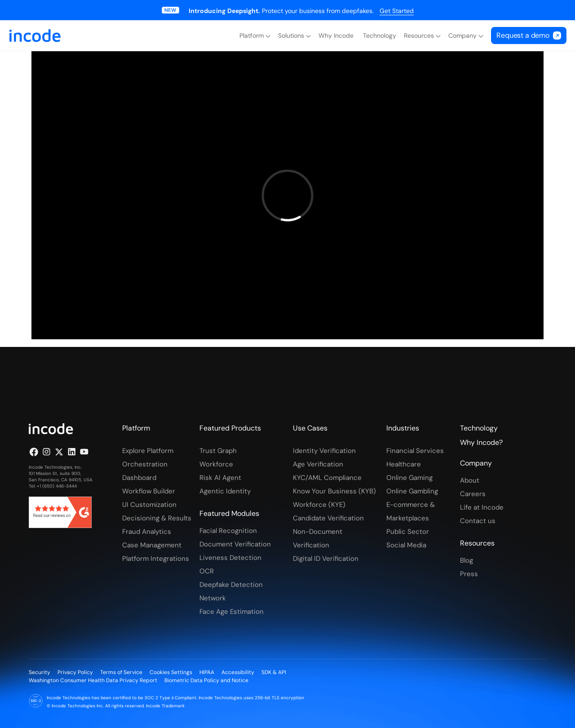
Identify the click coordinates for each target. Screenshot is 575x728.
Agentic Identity (225, 491)
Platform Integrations (156, 559)
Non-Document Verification (318, 538)
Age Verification (318, 464)
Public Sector (408, 532)
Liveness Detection (230, 558)
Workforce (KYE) (319, 505)
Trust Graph (218, 451)
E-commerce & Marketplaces (411, 511)
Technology (380, 36)
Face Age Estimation (232, 612)
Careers (473, 494)
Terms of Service (121, 672)
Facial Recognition (228, 531)
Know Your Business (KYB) (334, 491)
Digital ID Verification (326, 559)
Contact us (478, 521)
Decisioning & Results (157, 518)
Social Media (406, 545)
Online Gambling (412, 491)
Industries (403, 428)
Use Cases (310, 428)
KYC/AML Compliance (327, 478)
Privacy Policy (75, 672)
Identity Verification (324, 451)
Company (462, 36)
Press (469, 574)
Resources (419, 36)
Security (40, 672)
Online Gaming (409, 478)
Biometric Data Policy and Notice (206, 680)
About (470, 480)
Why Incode (337, 36)
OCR (207, 571)
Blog (467, 560)
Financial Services (415, 451)
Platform (252, 36)
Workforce (216, 464)
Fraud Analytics (147, 532)
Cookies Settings (171, 672)
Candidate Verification (328, 518)
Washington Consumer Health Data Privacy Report (93, 680)
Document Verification (235, 544)
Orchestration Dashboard (145, 471)
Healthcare (404, 464)
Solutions (291, 36)
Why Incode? (481, 442)
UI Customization (149, 505)
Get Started (397, 11)
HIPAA (207, 672)
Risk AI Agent (220, 478)
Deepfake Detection (231, 585)
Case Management (152, 545)
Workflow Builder (149, 491)
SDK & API (274, 672)
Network (213, 598)
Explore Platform (148, 451)
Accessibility (238, 672)
